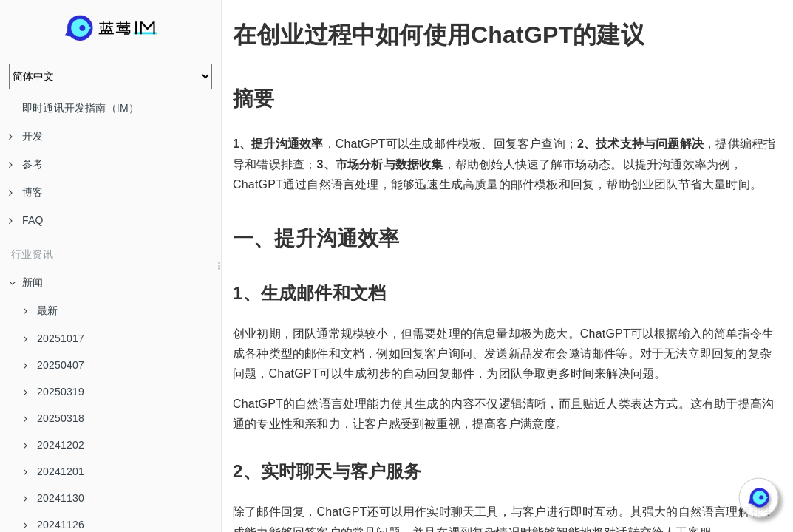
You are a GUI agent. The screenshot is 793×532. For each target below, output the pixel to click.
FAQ (26, 220)
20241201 (54, 471)
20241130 (54, 498)
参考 (26, 164)
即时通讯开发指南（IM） (81, 108)
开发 (26, 136)
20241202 (54, 445)
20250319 (54, 392)
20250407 (54, 365)
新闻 (26, 282)
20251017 (54, 338)
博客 (26, 192)
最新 (41, 310)
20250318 (54, 418)
